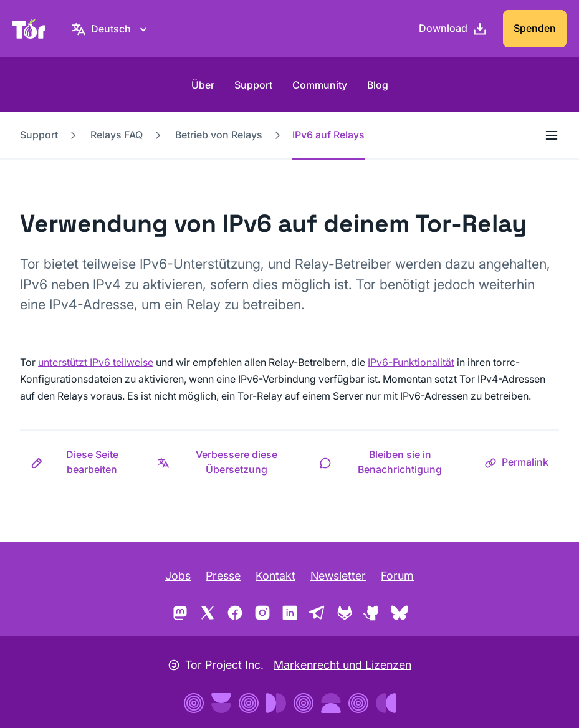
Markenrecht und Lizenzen (342, 665)
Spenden (535, 28)
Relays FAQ (117, 135)
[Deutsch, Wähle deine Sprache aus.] (111, 29)
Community (320, 85)
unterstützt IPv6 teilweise (96, 362)
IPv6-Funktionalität (411, 362)
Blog (378, 85)
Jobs (178, 576)
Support (253, 85)
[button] (83, 462)
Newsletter (338, 576)
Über (203, 85)
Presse (223, 576)
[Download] (453, 29)
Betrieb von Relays (219, 135)
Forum (397, 576)
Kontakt (275, 576)
